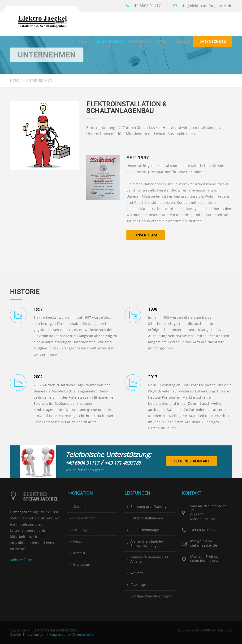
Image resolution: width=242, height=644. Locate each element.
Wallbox (137, 573)
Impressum (82, 565)
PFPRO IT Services (217, 630)
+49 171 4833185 (123, 463)
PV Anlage (138, 585)
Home (84, 42)
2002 (38, 377)
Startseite (81, 507)
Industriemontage (145, 530)
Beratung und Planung (148, 507)
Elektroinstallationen (147, 518)
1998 (153, 309)
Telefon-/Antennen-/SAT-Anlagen (150, 559)
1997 (38, 309)
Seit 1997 (138, 158)
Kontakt (181, 42)
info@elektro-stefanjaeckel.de (206, 6)
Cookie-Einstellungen (28, 634)
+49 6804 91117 (146, 6)
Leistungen (140, 42)
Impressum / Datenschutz (72, 634)
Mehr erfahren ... (24, 560)
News (162, 42)
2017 (153, 377)
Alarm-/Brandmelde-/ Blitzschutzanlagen (147, 544)
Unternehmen (109, 42)
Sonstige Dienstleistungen (151, 596)
